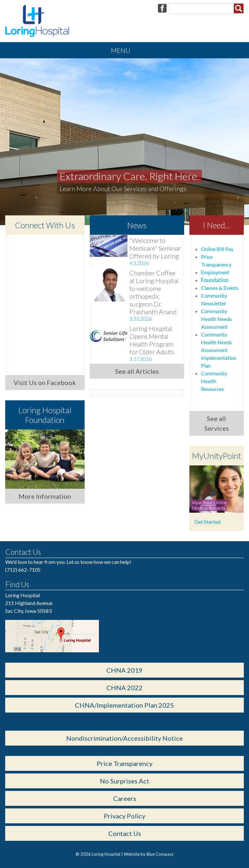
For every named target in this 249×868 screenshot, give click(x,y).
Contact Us (125, 833)
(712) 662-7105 (23, 570)
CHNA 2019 (124, 670)
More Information (45, 496)
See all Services (217, 423)
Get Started (207, 522)
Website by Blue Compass (149, 854)
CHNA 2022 (124, 688)
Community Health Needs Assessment (216, 319)
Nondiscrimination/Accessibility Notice (124, 738)
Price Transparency (124, 763)
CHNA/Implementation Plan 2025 (124, 705)
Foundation (215, 280)
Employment (215, 272)
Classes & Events (220, 288)
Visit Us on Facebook (45, 383)
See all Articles (137, 371)
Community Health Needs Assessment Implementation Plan (219, 350)
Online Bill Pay (217, 249)
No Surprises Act (124, 781)
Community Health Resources (214, 381)
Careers (125, 798)
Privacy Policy (124, 816)
